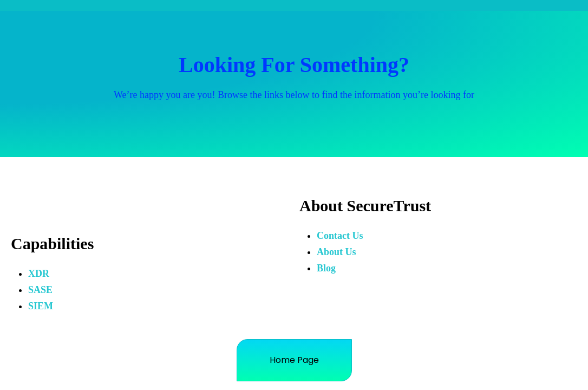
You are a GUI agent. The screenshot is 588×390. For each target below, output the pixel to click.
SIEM (41, 306)
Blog (326, 268)
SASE (40, 290)
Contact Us (340, 236)
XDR (39, 274)
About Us (337, 252)
